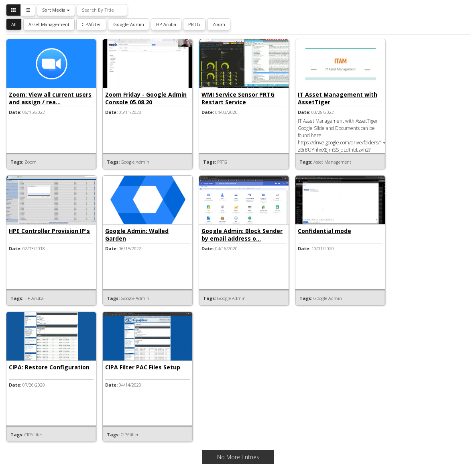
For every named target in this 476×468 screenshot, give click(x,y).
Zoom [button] (219, 24)
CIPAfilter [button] (91, 24)
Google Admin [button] (129, 24)
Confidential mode (324, 231)
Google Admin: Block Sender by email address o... (242, 235)
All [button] (14, 24)
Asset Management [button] (49, 24)
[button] (13, 10)
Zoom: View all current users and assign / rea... (50, 98)
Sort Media (56, 10)
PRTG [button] (194, 24)
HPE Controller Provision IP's (49, 231)
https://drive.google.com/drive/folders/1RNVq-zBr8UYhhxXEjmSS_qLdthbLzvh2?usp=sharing (347, 150)
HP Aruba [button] (166, 24)
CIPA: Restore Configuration (49, 367)
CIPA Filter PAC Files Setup (143, 367)
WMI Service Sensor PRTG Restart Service (238, 98)
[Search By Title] (102, 10)
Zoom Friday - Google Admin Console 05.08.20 (146, 98)
